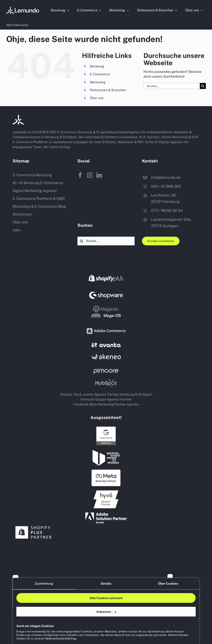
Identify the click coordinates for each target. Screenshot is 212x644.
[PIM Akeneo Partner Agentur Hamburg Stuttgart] (106, 353)
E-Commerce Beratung (75, 132)
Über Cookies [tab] (168, 583)
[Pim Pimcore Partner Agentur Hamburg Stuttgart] (106, 369)
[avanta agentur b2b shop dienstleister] (106, 344)
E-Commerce (100, 74)
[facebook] (80, 175)
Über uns (97, 98)
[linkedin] (99, 175)
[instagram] (90, 175)
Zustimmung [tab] (44, 583)
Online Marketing (174, 137)
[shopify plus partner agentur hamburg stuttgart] (33, 525)
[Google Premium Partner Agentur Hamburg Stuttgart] (106, 428)
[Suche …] (106, 241)
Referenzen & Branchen (108, 90)
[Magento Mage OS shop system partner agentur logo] (106, 306)
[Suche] (203, 86)
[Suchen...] (172, 86)
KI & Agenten (149, 137)
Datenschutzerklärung (61, 639)
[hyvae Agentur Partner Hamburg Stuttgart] (106, 492)
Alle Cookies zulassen (106, 598)
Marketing (98, 82)
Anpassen (106, 612)
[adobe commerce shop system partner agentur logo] (106, 325)
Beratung (97, 66)
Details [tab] (106, 583)
